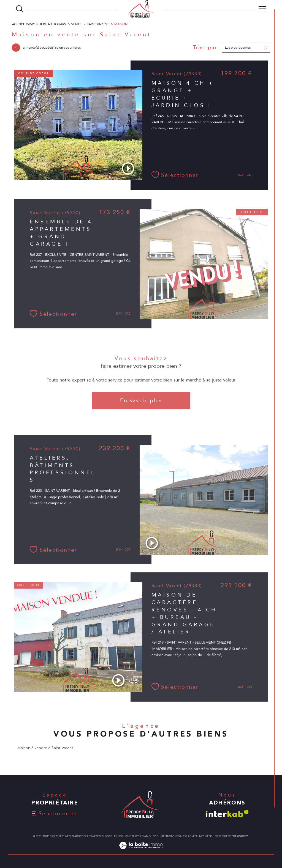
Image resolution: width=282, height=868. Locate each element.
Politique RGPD (225, 836)
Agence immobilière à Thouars (39, 24)
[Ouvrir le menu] (262, 9)
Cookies (243, 836)
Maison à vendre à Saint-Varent (45, 748)
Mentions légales (173, 836)
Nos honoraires (128, 836)
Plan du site (150, 836)
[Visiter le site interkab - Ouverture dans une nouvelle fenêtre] (227, 813)
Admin (192, 836)
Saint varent (98, 24)
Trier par (205, 48)
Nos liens (206, 836)
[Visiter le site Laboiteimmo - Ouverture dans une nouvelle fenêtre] (141, 851)
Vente (76, 24)
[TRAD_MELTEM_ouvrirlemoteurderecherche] (20, 9)
